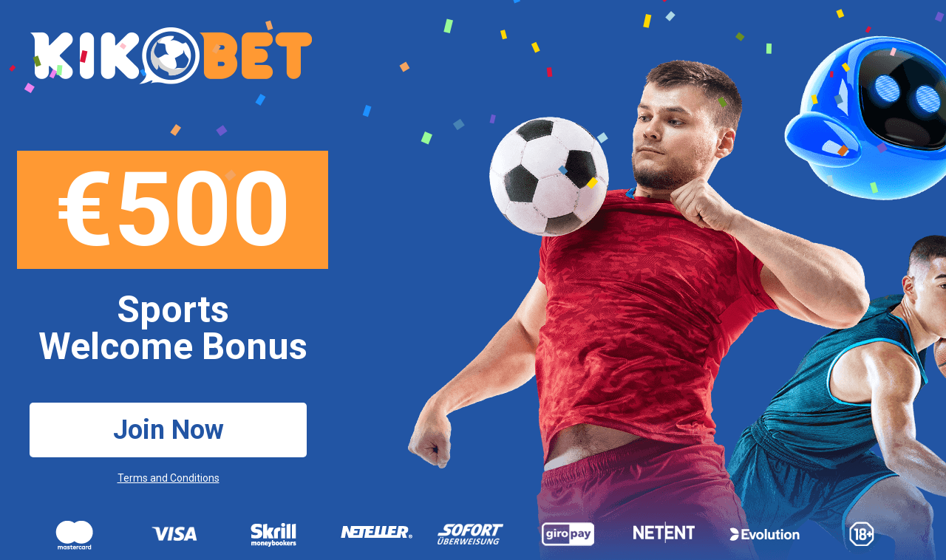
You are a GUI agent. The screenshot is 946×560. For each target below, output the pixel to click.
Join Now (169, 430)
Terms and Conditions (169, 478)
